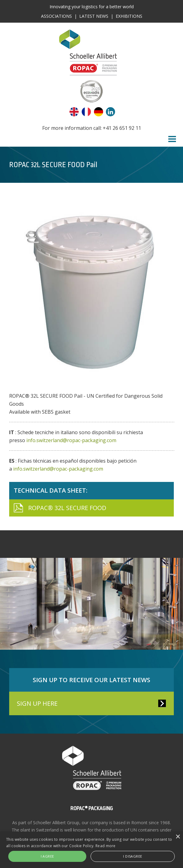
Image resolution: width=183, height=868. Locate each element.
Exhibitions (129, 16)
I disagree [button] (133, 856)
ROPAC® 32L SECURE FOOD (67, 508)
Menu (172, 139)
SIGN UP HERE (37, 703)
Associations (56, 16)
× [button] (178, 837)
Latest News (94, 16)
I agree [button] (47, 856)
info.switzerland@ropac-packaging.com (71, 440)
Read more (106, 846)
